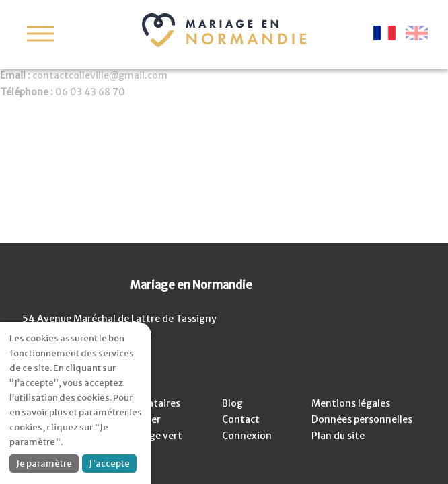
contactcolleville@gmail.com (100, 75)
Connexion (247, 436)
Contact (241, 419)
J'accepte (109, 463)
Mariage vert (153, 436)
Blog (232, 403)
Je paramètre (44, 463)
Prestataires (152, 403)
